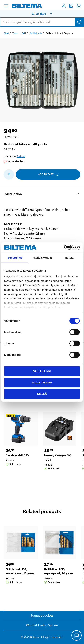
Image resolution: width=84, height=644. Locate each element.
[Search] (79, 22)
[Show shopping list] (71, 6)
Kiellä (42, 394)
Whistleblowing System (42, 625)
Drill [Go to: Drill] (24, 33)
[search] (42, 22)
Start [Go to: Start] (6, 33)
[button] (42, 14)
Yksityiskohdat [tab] (42, 258)
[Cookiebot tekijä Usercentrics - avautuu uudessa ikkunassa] (64, 247)
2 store (21, 156)
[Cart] (78, 6)
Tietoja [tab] (69, 258)
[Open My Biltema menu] (64, 6)
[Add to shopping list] (9, 174)
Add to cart (48, 174)
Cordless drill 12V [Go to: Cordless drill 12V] (18, 455)
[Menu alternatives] (6, 6)
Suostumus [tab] (15, 258)
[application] (77, 636)
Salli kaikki (42, 371)
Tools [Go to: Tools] (15, 33)
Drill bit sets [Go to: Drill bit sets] (36, 33)
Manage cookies (42, 615)
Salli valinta (42, 382)
